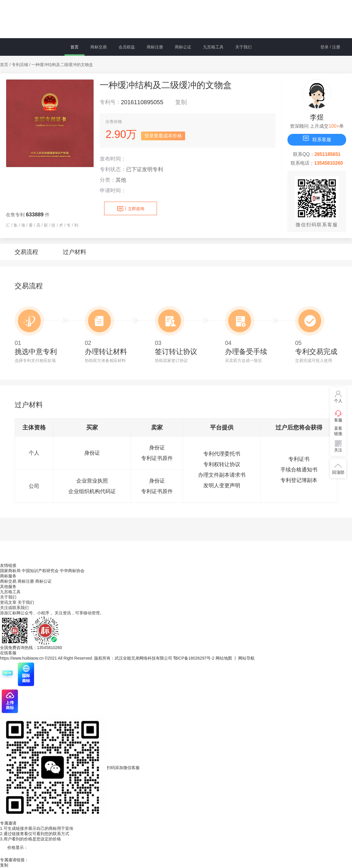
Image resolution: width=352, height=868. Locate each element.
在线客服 (8, 653)
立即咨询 (131, 209)
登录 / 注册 (330, 47)
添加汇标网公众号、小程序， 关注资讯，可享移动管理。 (52, 613)
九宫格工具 (213, 47)
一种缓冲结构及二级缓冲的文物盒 (62, 65)
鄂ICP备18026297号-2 (194, 658)
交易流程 (26, 252)
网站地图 (224, 658)
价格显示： (18, 847)
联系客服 (317, 139)
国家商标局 (10, 571)
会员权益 (127, 47)
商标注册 (155, 47)
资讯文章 (9, 602)
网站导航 (246, 658)
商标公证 (183, 47)
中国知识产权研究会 (40, 571)
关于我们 (243, 47)
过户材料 (75, 252)
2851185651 (328, 154)
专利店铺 (20, 65)
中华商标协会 (72, 571)
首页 (75, 47)
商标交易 (99, 47)
